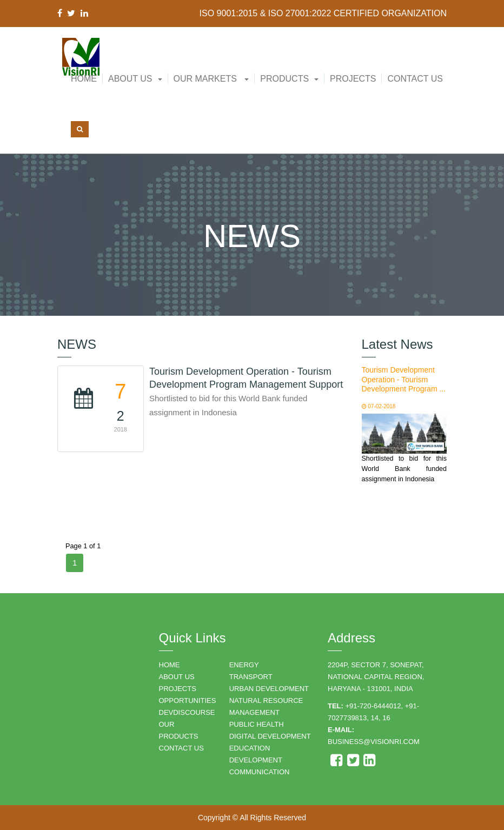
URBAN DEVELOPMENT (269, 689)
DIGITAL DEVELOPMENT (270, 736)
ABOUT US (177, 677)
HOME (170, 665)
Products (284, 79)
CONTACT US (181, 748)
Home (84, 79)
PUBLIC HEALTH (257, 724)
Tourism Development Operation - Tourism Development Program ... (404, 379)
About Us (130, 79)
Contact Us (415, 79)
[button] (135, 79)
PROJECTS (178, 689)
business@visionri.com (374, 742)
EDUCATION (250, 748)
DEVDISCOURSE (187, 712)
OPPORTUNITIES (188, 700)
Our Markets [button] (211, 79)
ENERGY (244, 665)
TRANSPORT (251, 677)
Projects (353, 79)
